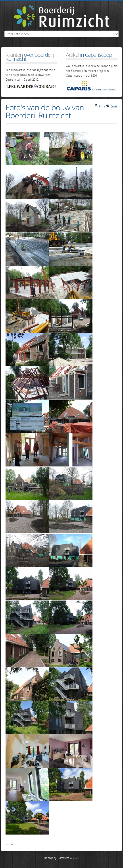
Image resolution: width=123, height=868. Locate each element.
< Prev (10, 844)
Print (100, 106)
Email (112, 106)
